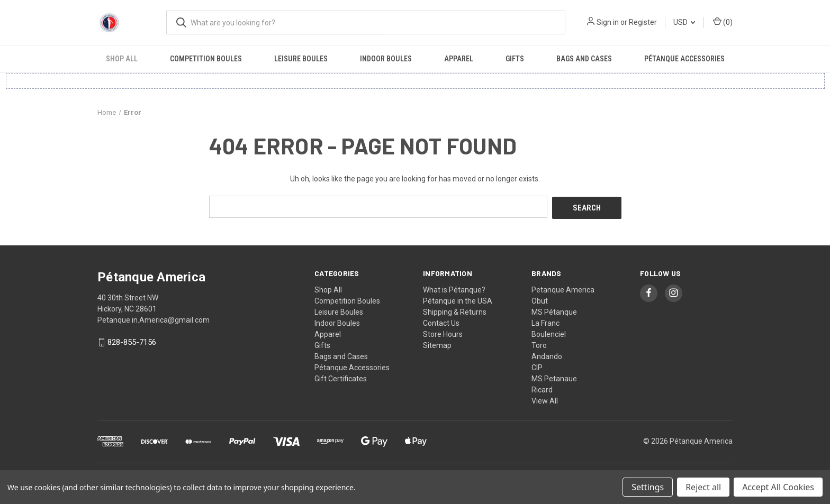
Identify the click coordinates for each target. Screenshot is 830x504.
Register (643, 22)
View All (545, 399)
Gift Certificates (341, 377)
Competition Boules (206, 59)
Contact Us (441, 322)
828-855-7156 (132, 341)
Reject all (703, 487)
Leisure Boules (301, 59)
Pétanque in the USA (458, 299)
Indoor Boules (386, 59)
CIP (537, 366)
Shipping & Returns (455, 310)
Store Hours (443, 333)
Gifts (515, 59)
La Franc (545, 322)
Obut (540, 299)
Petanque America (563, 288)
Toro (539, 344)
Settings (648, 487)
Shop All (122, 59)
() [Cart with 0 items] (723, 22)
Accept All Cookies (778, 487)
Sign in (608, 22)
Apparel (459, 59)
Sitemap (437, 344)
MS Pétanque (554, 310)
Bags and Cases (584, 59)
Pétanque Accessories (684, 59)
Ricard (542, 388)
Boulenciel (549, 333)
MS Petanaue (554, 377)
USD (684, 22)
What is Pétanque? (454, 288)
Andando (547, 355)
